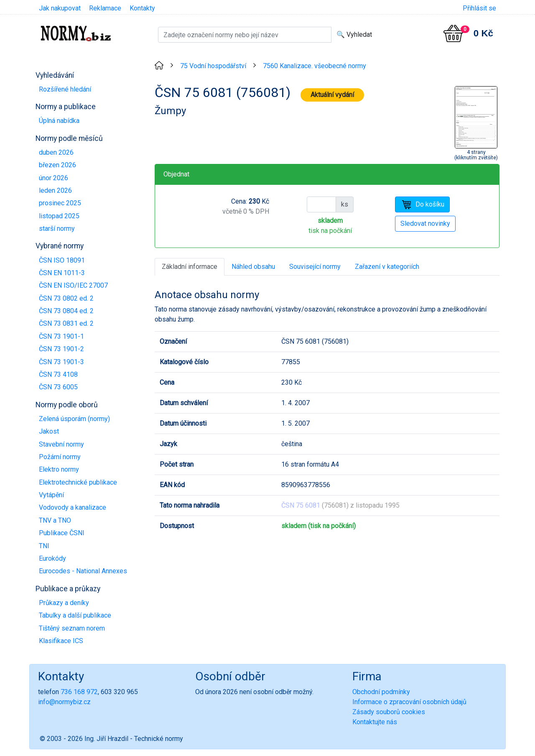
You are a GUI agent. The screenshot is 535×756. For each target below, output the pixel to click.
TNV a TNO (55, 520)
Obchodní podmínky (381, 692)
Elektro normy (59, 469)
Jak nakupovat (60, 8)
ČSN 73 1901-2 (61, 349)
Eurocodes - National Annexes (83, 571)
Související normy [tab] (315, 267)
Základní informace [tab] (190, 267)
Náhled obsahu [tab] (253, 267)
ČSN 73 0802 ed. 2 (66, 298)
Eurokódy (52, 558)
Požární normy (60, 457)
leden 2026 (55, 190)
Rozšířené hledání (65, 89)
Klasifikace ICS (61, 641)
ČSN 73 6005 (58, 387)
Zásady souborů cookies (389, 712)
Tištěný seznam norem (72, 628)
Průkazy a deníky (64, 603)
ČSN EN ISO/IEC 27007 (73, 285)
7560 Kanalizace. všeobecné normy (315, 66)
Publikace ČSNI (62, 533)
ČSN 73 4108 (58, 374)
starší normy (57, 229)
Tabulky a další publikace (75, 615)
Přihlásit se (479, 8)
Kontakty (142, 8)
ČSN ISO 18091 (62, 260)
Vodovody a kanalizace (73, 507)
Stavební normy (61, 444)
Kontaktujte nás (375, 722)
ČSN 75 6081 (301, 505)
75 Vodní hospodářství (213, 66)
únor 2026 (53, 178)
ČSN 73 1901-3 (61, 362)
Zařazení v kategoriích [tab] (387, 267)
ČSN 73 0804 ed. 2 (66, 311)
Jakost (49, 431)
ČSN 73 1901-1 (61, 336)
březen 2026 (57, 165)
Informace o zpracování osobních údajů (409, 702)
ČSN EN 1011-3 (62, 273)
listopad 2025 (59, 216)
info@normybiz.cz (64, 702)
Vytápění (51, 495)
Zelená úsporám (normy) (74, 419)
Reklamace (105, 8)
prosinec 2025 (60, 203)
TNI (44, 546)
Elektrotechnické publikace (78, 482)
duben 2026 (56, 152)
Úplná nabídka (59, 121)
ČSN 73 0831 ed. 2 (66, 323)
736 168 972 (79, 692)
